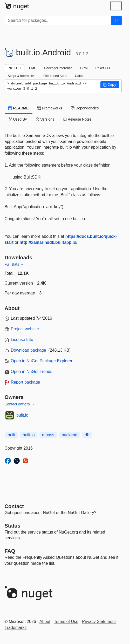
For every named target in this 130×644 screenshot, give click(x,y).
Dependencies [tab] (85, 108)
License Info (22, 340)
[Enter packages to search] (58, 21)
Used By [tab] (18, 119)
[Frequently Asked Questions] (10, 551)
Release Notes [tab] (77, 119)
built (12, 435)
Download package (29, 350)
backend (70, 435)
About (45, 622)
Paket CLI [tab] (103, 68)
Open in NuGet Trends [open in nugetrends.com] (32, 372)
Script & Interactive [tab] (22, 76)
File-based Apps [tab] (55, 76)
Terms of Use (66, 622)
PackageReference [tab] (58, 68)
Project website (25, 329)
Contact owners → (20, 404)
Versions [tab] (45, 119)
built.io (22, 415)
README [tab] (19, 108)
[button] (110, 85)
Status (13, 526)
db (87, 435)
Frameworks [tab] (50, 108)
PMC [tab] (33, 68)
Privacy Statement (99, 622)
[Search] (116, 21)
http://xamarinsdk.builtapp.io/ (48, 242)
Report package (26, 382)
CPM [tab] (84, 68)
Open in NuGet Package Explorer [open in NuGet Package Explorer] (42, 361)
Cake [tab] (79, 76)
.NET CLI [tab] (15, 68)
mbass (48, 435)
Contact (14, 506)
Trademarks (16, 627)
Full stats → (14, 264)
